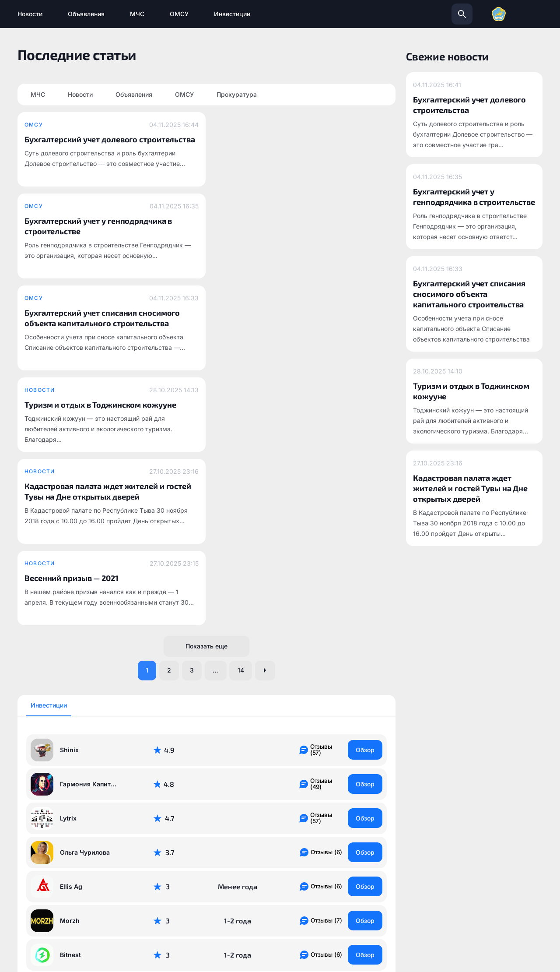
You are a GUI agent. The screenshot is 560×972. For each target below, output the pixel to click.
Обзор (364, 445)
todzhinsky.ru (208, 858)
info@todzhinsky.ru (315, 858)
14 (244, 366)
